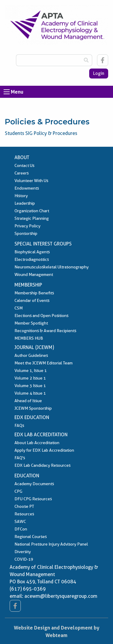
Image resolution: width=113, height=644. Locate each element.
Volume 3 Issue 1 (30, 386)
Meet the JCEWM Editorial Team (44, 363)
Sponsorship (26, 233)
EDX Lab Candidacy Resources (42, 465)
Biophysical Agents (32, 252)
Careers (22, 173)
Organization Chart (32, 211)
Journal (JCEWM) (34, 347)
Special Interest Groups (43, 244)
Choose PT (24, 506)
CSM (19, 308)
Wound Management (34, 274)
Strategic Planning (32, 218)
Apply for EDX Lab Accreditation (44, 450)
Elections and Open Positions (41, 316)
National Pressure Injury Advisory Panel (51, 544)
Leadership (25, 203)
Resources (24, 514)
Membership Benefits (34, 293)
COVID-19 (24, 559)
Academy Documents (34, 484)
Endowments (27, 188)
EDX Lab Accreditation (41, 435)
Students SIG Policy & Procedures (41, 133)
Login (99, 73)
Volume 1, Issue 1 (31, 370)
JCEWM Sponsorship (33, 408)
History (21, 196)
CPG (18, 491)
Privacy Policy (27, 226)
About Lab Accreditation (37, 443)
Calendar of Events (32, 300)
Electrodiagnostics (32, 259)
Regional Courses (31, 537)
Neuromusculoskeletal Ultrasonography (52, 267)
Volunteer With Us (31, 181)
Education (27, 476)
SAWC (20, 521)
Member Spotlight (31, 323)
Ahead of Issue (28, 401)
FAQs (19, 425)
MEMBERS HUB (29, 338)
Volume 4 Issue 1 (30, 393)
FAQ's (20, 458)
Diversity (23, 552)
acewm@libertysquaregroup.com (61, 596)
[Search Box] (48, 60)
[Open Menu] (7, 92)
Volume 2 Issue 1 (30, 378)
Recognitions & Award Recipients (45, 331)
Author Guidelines (31, 355)
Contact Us (24, 165)
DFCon (21, 529)
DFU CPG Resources (33, 499)
